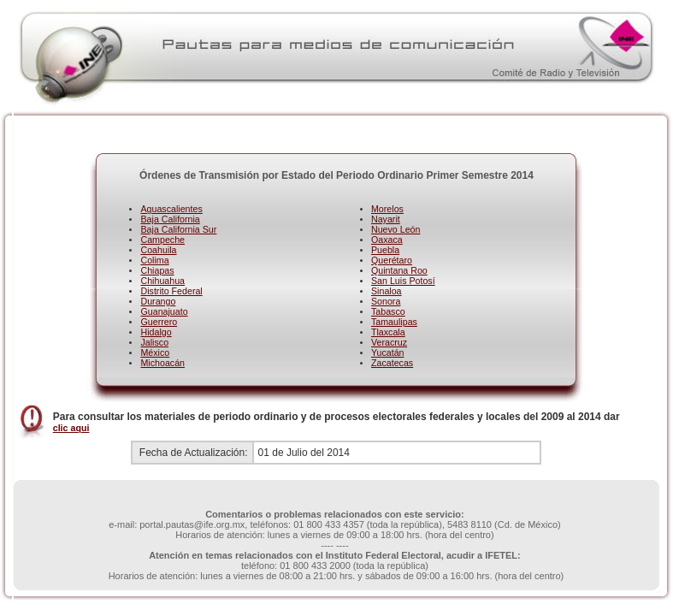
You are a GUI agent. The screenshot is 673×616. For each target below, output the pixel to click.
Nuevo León (396, 229)
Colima (154, 260)
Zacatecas (392, 363)
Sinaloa (387, 291)
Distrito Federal (171, 291)
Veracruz (389, 342)
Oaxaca (387, 240)
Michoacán (162, 363)
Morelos (387, 209)
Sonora (386, 301)
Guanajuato (164, 311)
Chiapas (157, 270)
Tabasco (388, 311)
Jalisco (154, 342)
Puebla (385, 250)
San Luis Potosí (403, 281)
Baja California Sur (178, 229)
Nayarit (386, 219)
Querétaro (392, 260)
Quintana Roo (399, 270)
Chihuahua (162, 281)
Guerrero (159, 322)
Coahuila (158, 250)
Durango (158, 301)
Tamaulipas (394, 322)
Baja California (170, 219)
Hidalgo (156, 332)
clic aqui (71, 428)
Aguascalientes (171, 209)
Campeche (162, 240)
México (155, 352)
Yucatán (388, 352)
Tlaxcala (388, 332)
